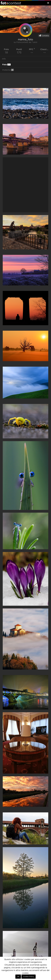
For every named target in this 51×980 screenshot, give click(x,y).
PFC (32, 49)
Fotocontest (11, 3)
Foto (6, 65)
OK (18, 977)
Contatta (44, 36)
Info (4, 59)
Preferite (8, 70)
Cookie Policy (29, 977)
